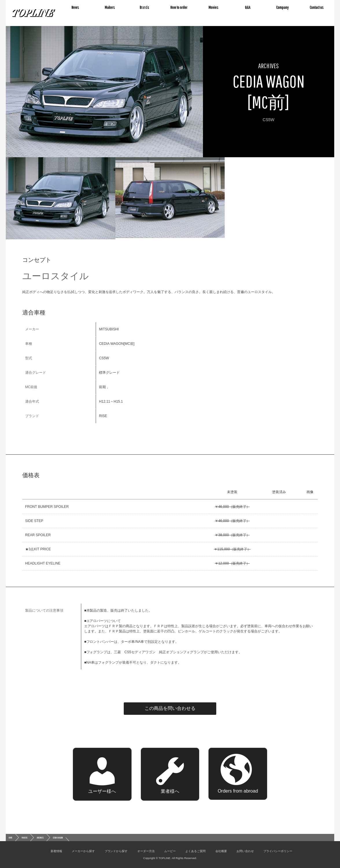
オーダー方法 (146, 851)
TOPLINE (34, 13)
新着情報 (56, 851)
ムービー (170, 851)
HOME (11, 838)
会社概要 (221, 851)
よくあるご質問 (195, 851)
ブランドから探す (116, 851)
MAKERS (25, 838)
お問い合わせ (245, 851)
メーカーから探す (83, 851)
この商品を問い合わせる (170, 708)
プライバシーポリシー (278, 851)
